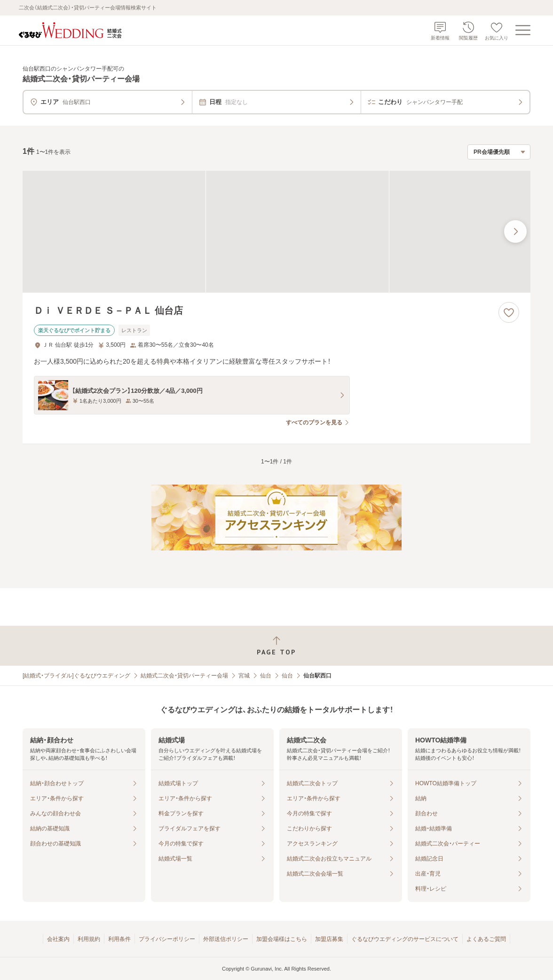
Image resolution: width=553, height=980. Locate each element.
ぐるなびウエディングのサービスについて (405, 939)
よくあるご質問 (486, 939)
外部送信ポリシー (226, 939)
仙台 (266, 676)
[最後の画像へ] (515, 231)
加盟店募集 (329, 939)
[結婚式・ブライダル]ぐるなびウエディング (76, 676)
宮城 (244, 676)
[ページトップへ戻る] (276, 646)
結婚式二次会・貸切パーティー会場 (184, 676)
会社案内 (58, 939)
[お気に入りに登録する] (509, 312)
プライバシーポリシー (167, 939)
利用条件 (119, 939)
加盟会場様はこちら (282, 939)
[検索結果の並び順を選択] (499, 152)
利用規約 (89, 939)
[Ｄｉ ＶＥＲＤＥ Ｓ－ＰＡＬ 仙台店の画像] (276, 232)
